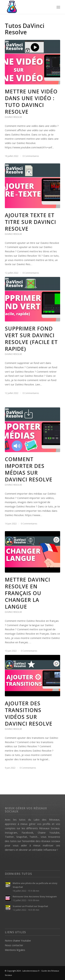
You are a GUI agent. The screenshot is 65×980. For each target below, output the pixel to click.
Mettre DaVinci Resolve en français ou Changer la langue (27, 593)
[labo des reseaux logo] (27, 7)
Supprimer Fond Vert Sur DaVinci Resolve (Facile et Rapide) (31, 339)
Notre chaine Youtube (18, 940)
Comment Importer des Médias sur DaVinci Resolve (29, 469)
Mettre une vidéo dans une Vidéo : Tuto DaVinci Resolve (31, 102)
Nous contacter (14, 945)
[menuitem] (58, 7)
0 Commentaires (31, 156)
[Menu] (58, 7)
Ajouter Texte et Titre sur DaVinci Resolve (30, 222)
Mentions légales (15, 950)
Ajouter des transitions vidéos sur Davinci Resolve (29, 713)
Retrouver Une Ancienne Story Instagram (35, 896)
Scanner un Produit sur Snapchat (30, 906)
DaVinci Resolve (13, 117)
